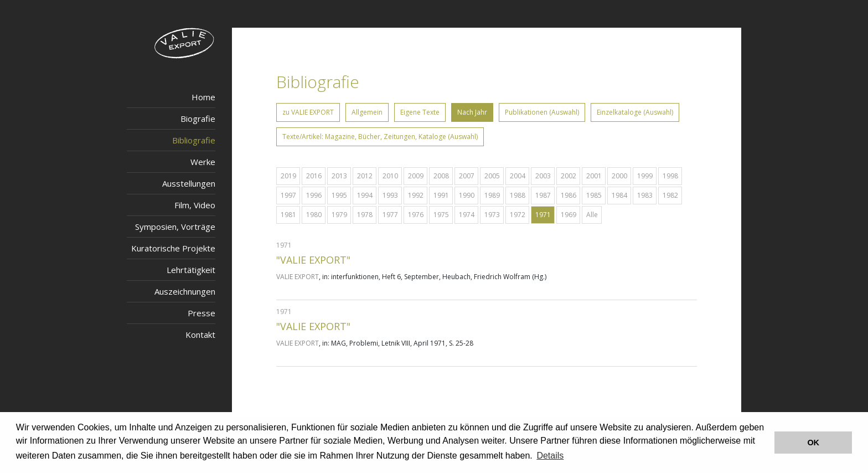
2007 (467, 176)
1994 (365, 195)
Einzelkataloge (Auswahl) (635, 112)
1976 (416, 215)
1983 (645, 195)
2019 (288, 176)
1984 (619, 195)
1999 (645, 176)
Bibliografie (194, 140)
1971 (543, 215)
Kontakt (200, 335)
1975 (441, 215)
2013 (339, 176)
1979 (339, 215)
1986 (569, 195)
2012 (365, 176)
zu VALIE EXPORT (308, 112)
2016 (314, 176)
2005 (492, 176)
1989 (492, 195)
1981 (288, 215)
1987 (543, 195)
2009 (416, 176)
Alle (592, 215)
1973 (492, 215)
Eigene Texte (420, 112)
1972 (518, 215)
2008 (441, 176)
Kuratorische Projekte (173, 248)
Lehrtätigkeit (191, 270)
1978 (365, 215)
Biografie (198, 119)
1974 (467, 215)
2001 (594, 176)
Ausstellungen (189, 183)
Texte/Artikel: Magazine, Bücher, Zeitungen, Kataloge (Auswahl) (380, 137)
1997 (288, 195)
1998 (670, 176)
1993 (390, 195)
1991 (441, 195)
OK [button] (813, 443)
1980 (314, 215)
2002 (569, 176)
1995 (339, 195)
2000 (619, 176)
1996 (314, 195)
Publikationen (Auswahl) (542, 112)
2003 (543, 176)
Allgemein (367, 112)
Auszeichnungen (185, 291)
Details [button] (550, 456)
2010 (390, 176)
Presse (201, 313)
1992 (416, 195)
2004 (518, 176)
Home (203, 97)
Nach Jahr (472, 112)
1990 (467, 195)
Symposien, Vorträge (175, 227)
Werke (203, 162)
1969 (569, 215)
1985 (594, 195)
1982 (670, 195)
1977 (390, 215)
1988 (518, 195)
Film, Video (195, 205)
